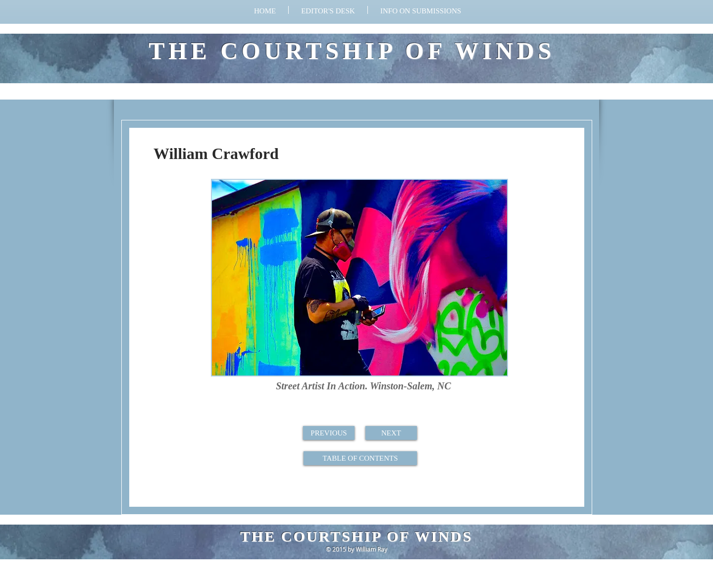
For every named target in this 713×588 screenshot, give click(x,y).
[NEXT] (391, 433)
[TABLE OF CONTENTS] (360, 458)
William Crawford (216, 154)
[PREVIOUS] (329, 433)
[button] (421, 10)
